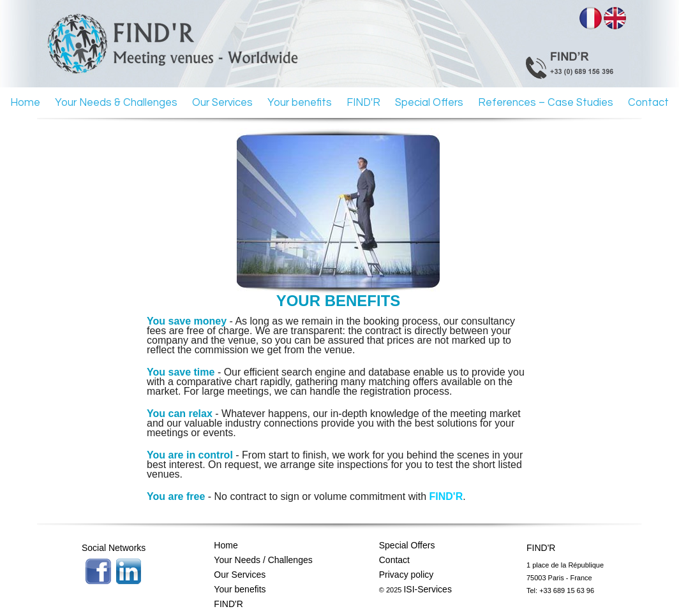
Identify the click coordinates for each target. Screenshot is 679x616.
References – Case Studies (546, 102)
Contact (648, 102)
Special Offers (429, 102)
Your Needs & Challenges (116, 102)
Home (25, 102)
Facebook (98, 571)
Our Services (222, 102)
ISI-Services (427, 589)
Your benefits (300, 102)
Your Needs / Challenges (263, 560)
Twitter (129, 571)
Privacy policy (407, 575)
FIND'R (363, 102)
